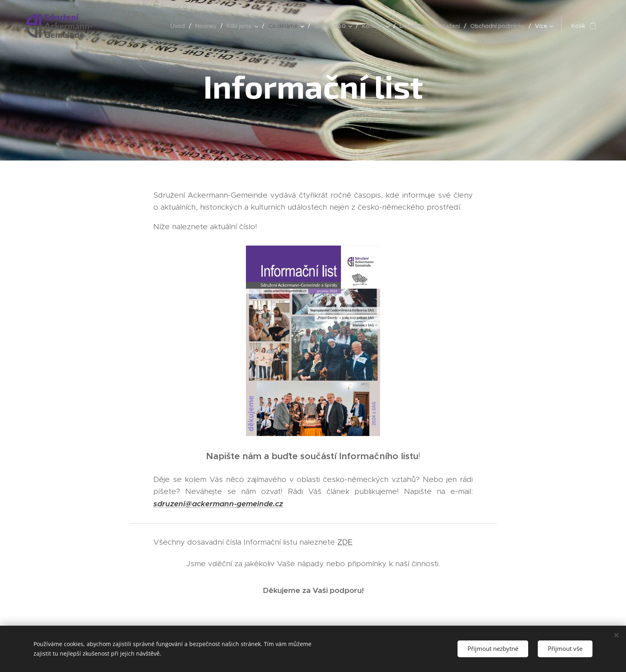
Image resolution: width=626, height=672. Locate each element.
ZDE (345, 542)
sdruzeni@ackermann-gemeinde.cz (218, 504)
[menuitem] (180, 26)
